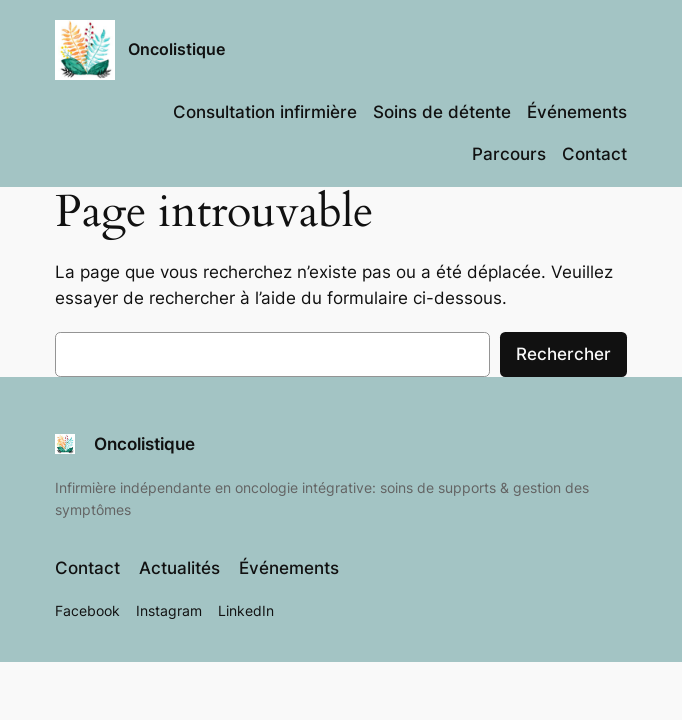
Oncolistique (176, 49)
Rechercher (563, 354)
